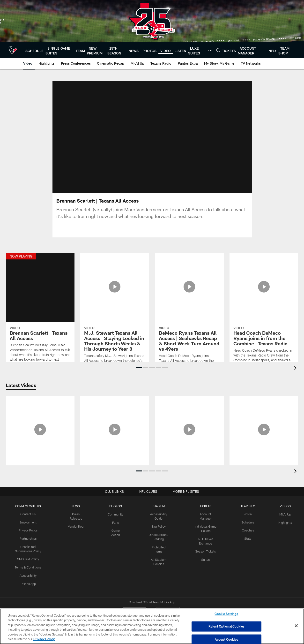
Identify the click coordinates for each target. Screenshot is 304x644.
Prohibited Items (159, 546)
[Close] (296, 626)
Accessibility (28, 574)
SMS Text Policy (28, 558)
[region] (152, 626)
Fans (116, 522)
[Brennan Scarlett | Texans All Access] (40, 298)
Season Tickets (206, 546)
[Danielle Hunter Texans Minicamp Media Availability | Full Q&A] (40, 428)
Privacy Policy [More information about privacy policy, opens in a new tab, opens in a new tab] (44, 639)
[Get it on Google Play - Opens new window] (168, 595)
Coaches (248, 530)
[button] (139, 368)
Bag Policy (159, 526)
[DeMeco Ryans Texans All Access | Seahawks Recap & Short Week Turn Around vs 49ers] (189, 303)
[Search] (218, 50)
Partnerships (28, 538)
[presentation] (296, 369)
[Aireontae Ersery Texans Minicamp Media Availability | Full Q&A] (189, 428)
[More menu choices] (210, 50)
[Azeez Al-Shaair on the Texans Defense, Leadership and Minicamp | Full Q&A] (115, 431)
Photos (116, 506)
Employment (28, 522)
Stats (248, 538)
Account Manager (206, 514)
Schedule (248, 522)
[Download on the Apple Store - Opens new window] (134, 593)
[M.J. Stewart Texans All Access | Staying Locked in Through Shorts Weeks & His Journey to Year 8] (115, 305)
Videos (285, 506)
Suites (206, 554)
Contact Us (28, 514)
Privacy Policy (28, 530)
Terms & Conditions (28, 566)
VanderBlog (76, 526)
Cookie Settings (226, 614)
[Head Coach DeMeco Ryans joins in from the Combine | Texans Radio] (264, 303)
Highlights (285, 522)
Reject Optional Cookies (226, 626)
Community (116, 514)
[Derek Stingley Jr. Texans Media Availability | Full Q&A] (264, 428)
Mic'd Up (285, 514)
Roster (248, 514)
